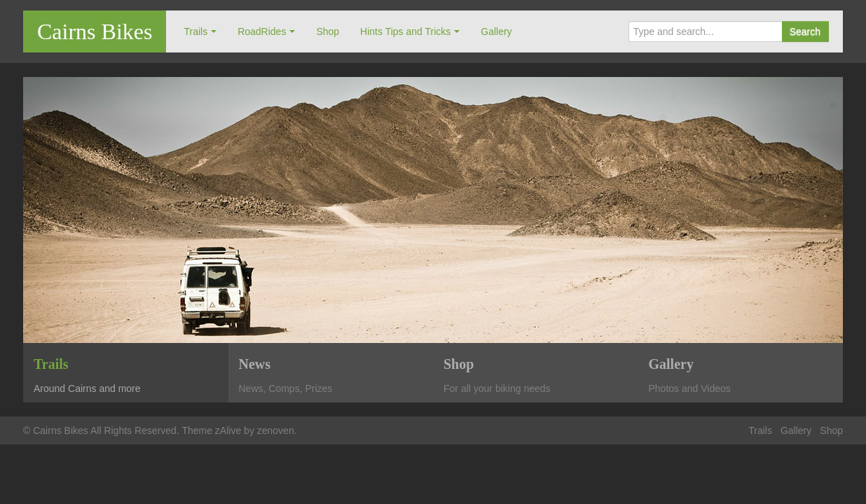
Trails (195, 31)
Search (805, 31)
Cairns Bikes (95, 31)
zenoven (276, 430)
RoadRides (262, 31)
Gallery (496, 31)
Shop (328, 31)
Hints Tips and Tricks (405, 31)
